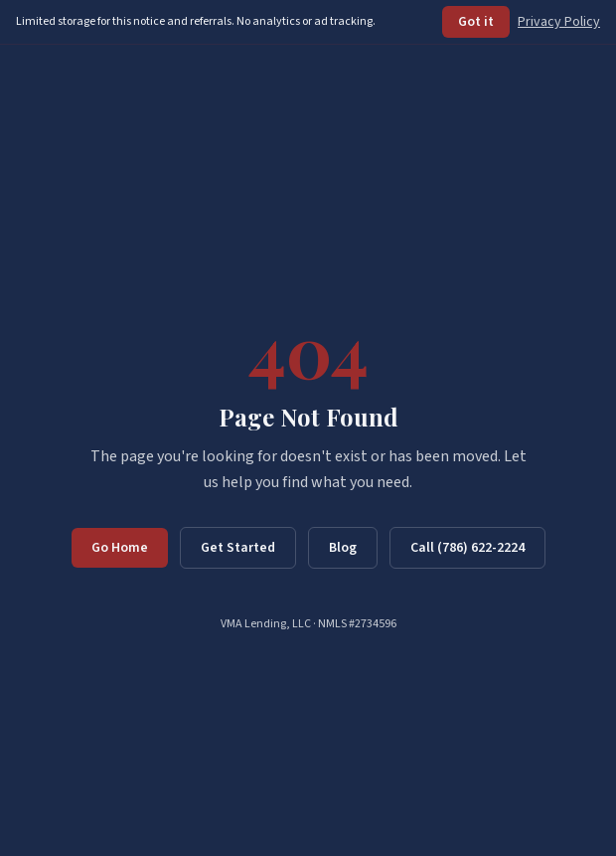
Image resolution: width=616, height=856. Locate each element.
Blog (343, 548)
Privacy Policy (559, 22)
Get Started (238, 548)
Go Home (120, 548)
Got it (476, 22)
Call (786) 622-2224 (467, 548)
